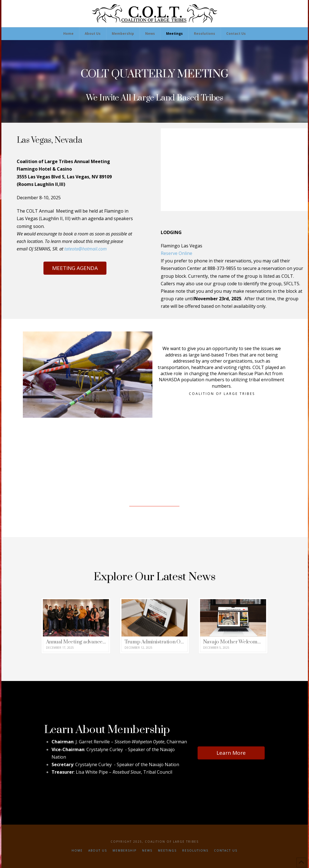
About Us (98, 851)
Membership (125, 851)
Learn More (231, 753)
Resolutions (195, 851)
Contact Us (226, 851)
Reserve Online (177, 253)
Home (77, 851)
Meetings (167, 851)
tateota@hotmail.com (86, 249)
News (147, 851)
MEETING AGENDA (75, 268)
